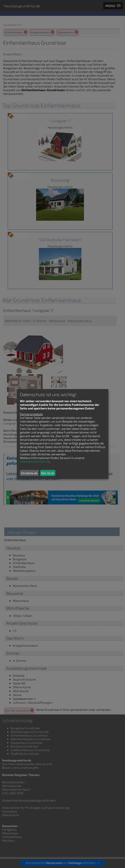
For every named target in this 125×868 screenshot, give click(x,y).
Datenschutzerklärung (35, 461)
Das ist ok (48, 473)
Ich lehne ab (29, 473)
